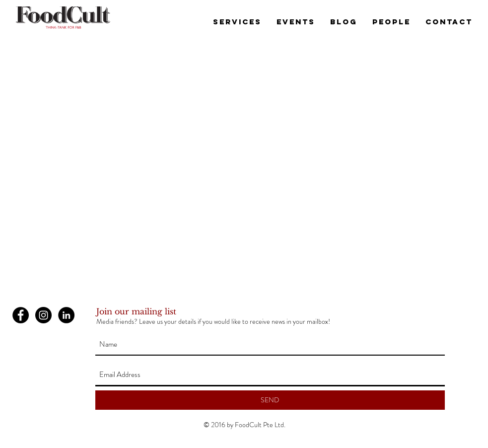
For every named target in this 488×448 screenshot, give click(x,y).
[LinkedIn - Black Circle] (66, 315)
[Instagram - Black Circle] (43, 315)
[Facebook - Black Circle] (21, 315)
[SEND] (270, 400)
